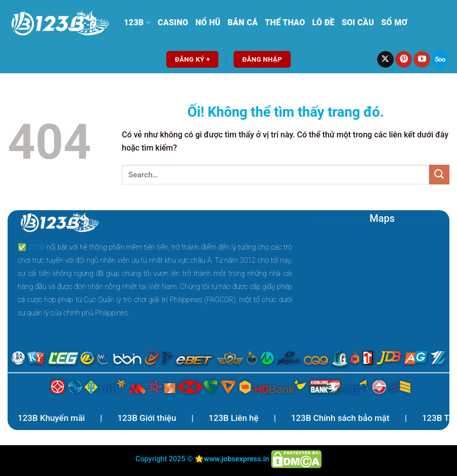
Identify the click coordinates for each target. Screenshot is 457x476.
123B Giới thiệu (147, 418)
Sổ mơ (394, 22)
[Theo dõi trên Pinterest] (404, 60)
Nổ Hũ (208, 22)
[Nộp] (439, 175)
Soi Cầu (358, 22)
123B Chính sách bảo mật (340, 418)
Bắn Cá (243, 22)
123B (137, 23)
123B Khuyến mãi (51, 418)
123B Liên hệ (234, 418)
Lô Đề (324, 22)
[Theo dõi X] (385, 60)
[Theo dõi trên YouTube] (422, 60)
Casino (173, 22)
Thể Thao (285, 22)
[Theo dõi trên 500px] (440, 60)
